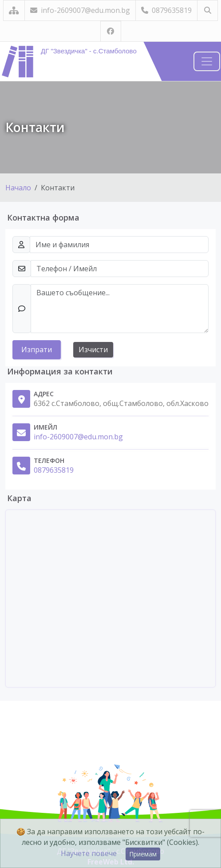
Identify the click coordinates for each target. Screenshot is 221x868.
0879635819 (166, 10)
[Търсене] (207, 10)
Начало (18, 188)
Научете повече (89, 853)
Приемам (143, 854)
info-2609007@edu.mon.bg (80, 10)
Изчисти (93, 350)
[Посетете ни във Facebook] (111, 31)
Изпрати (37, 350)
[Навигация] (207, 61)
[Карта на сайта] (14, 10)
